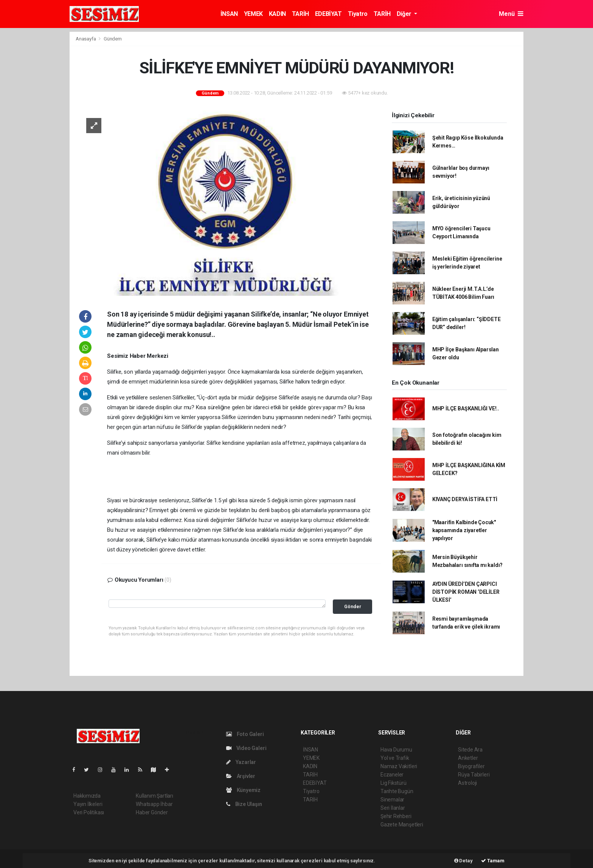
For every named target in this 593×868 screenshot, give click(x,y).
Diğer (405, 14)
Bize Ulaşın (244, 804)
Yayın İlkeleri (88, 804)
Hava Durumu (396, 750)
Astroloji (467, 783)
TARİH (300, 14)
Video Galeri (246, 748)
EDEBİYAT (328, 14)
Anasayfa (86, 39)
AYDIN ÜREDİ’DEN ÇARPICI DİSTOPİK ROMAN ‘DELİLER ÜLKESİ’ (466, 592)
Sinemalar (392, 800)
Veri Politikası (89, 812)
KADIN (277, 14)
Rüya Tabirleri (474, 775)
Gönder (353, 606)
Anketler (468, 758)
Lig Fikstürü (394, 783)
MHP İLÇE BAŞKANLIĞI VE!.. (466, 408)
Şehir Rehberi (396, 816)
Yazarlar (241, 762)
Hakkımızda (87, 796)
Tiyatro (358, 14)
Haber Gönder (152, 812)
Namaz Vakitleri (399, 766)
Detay (463, 861)
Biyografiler (471, 766)
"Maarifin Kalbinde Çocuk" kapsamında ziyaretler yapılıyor (464, 530)
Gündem (113, 39)
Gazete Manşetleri (402, 825)
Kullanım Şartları (154, 796)
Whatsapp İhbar (154, 804)
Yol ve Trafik (395, 758)
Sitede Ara (470, 750)
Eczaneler (392, 775)
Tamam (493, 861)
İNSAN (229, 14)
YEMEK (253, 14)
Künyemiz (243, 790)
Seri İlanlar (393, 808)
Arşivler (241, 776)
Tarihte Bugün (397, 791)
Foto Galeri (245, 734)
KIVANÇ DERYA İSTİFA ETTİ (465, 499)
